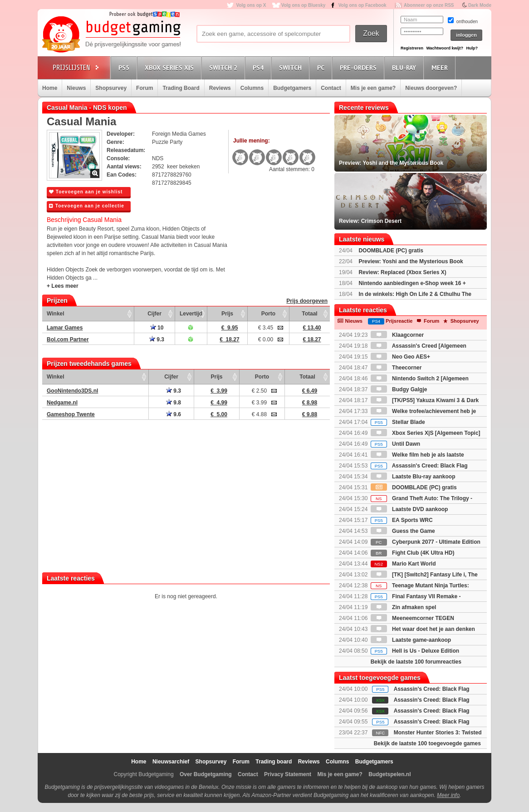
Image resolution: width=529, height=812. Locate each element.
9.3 (157, 340)
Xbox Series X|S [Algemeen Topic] (426, 433)
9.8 (174, 403)
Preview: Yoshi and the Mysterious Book (411, 261)
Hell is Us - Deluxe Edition (415, 651)
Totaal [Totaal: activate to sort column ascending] (309, 314)
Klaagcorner (397, 335)
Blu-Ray (405, 67)
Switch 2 (225, 67)
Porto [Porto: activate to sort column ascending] (268, 314)
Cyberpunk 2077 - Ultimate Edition (426, 542)
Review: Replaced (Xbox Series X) (402, 272)
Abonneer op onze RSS (429, 5)
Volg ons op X (251, 5)
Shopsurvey (111, 88)
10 (157, 328)
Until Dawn (395, 444)
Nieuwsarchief (171, 762)
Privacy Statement (288, 774)
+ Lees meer (63, 286)
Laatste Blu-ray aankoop (413, 477)
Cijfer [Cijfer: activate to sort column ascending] (154, 314)
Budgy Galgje (399, 389)
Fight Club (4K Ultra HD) (413, 553)
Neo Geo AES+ (400, 357)
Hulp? (472, 48)
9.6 (174, 414)
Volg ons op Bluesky (304, 5)
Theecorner (396, 368)
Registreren (412, 48)
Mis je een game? (373, 88)
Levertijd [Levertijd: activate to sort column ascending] (191, 314)
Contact (331, 88)
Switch (292, 67)
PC (322, 67)
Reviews (220, 88)
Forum (144, 88)
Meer (441, 67)
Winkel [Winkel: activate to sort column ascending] (56, 314)
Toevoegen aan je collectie (87, 206)
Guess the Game (403, 531)
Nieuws (76, 88)
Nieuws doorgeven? (431, 88)
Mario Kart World (403, 564)
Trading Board (181, 88)
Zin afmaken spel (404, 607)
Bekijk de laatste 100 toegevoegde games (427, 743)
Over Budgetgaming (206, 774)
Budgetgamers (292, 88)
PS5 (125, 67)
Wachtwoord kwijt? (445, 48)
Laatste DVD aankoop (409, 509)
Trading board (274, 762)
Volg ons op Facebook (362, 5)
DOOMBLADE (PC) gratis (391, 251)
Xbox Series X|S (171, 67)
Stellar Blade (398, 422)
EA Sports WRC (402, 520)
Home (50, 88)
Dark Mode (480, 5)
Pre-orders (360, 67)
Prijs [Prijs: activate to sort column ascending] (227, 314)
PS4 (260, 67)
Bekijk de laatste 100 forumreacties (416, 662)
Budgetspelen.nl (389, 774)
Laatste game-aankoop (411, 640)
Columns (252, 88)
